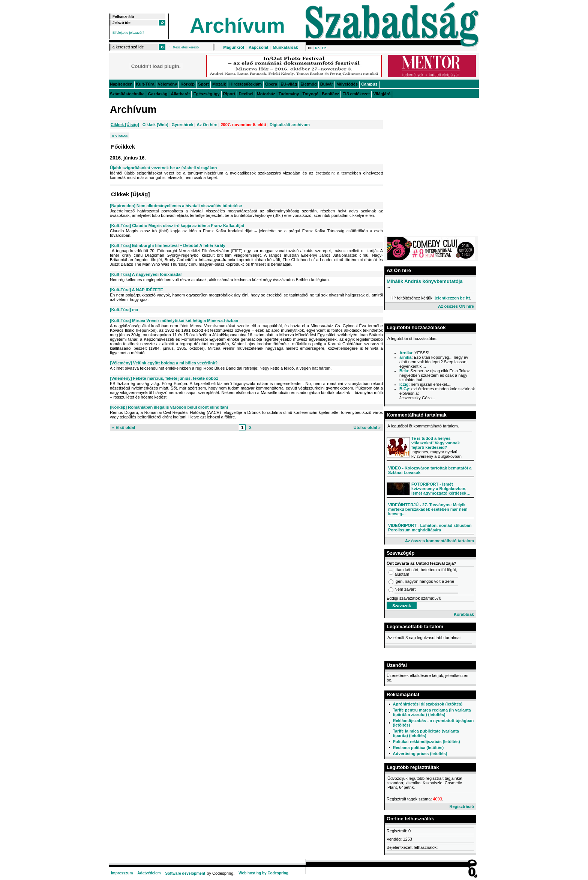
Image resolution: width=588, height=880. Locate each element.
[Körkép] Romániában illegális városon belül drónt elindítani (169, 407)
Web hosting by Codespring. (264, 873)
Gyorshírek (183, 125)
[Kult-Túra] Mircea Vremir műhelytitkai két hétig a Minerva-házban (174, 320)
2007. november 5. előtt (243, 125)
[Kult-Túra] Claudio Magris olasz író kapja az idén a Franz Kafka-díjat (177, 226)
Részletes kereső (186, 47)
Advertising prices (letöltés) (420, 754)
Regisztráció (461, 806)
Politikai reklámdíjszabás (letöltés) (426, 742)
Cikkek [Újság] (125, 125)
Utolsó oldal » (367, 427)
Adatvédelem (149, 873)
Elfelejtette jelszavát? (128, 33)
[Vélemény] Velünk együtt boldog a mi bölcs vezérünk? (164, 363)
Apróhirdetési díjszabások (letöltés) (427, 704)
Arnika (406, 353)
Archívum (237, 26)
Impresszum (122, 873)
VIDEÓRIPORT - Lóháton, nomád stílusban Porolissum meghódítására (430, 528)
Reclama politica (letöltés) (418, 748)
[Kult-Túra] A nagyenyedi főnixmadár (146, 274)
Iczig (404, 384)
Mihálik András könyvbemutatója (425, 281)
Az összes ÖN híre (456, 306)
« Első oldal (124, 427)
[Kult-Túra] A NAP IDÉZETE (136, 290)
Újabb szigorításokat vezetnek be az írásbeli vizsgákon (163, 168)
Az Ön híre (207, 125)
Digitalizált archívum (290, 125)
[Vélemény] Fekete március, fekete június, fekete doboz (164, 378)
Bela (404, 371)
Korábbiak (464, 614)
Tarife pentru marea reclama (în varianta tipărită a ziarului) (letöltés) (432, 712)
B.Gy (404, 389)
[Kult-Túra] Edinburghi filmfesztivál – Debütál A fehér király (168, 245)
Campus (369, 84)
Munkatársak (285, 47)
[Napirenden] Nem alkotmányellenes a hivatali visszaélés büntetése (176, 206)
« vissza (120, 135)
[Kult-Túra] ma (124, 310)
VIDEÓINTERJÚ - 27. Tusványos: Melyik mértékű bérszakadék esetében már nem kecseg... (428, 509)
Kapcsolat (259, 47)
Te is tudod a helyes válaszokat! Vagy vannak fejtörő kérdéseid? (436, 443)
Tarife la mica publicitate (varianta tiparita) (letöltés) (426, 733)
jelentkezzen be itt (452, 298)
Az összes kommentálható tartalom (439, 541)
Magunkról (234, 47)
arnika (405, 357)
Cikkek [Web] (155, 125)
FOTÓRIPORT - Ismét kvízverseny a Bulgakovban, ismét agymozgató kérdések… (441, 489)
